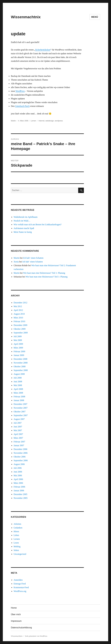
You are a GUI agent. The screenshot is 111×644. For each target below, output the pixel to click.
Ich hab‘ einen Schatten (33, 258)
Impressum (16, 621)
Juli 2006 (18, 468)
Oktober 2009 (19, 329)
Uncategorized (20, 554)
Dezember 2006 (20, 449)
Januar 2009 (19, 355)
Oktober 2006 (19, 457)
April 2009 (18, 344)
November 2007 (21, 408)
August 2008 (19, 374)
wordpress (59, 121)
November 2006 (21, 453)
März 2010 (18, 318)
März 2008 (18, 393)
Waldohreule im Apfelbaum (25, 217)
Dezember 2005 (20, 494)
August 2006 (19, 464)
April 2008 (18, 389)
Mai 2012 (18, 306)
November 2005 (21, 498)
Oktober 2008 (19, 366)
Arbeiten (17, 524)
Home (14, 608)
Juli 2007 (18, 423)
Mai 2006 (18, 475)
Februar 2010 (19, 321)
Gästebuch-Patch (22, 106)
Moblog (17, 546)
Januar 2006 (19, 491)
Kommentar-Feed (21, 587)
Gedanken (18, 528)
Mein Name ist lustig (23, 232)
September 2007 (21, 415)
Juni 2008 (18, 382)
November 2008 (21, 363)
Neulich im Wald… (22, 221)
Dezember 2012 (20, 303)
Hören (16, 531)
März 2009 (18, 348)
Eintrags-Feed (20, 584)
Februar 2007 (19, 442)
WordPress (20, 91)
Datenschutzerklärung (21, 628)
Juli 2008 (18, 378)
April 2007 (18, 434)
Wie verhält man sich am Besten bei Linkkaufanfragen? (37, 224)
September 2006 (21, 460)
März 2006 (18, 483)
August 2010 (19, 314)
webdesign (50, 121)
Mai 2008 (18, 385)
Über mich (16, 614)
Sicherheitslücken (43, 50)
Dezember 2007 (20, 404)
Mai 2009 (18, 340)
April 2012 (18, 310)
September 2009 (21, 333)
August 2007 (19, 419)
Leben (16, 535)
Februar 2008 (19, 397)
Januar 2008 (19, 400)
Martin (13, 121)
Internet (42, 121)
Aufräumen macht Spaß (24, 228)
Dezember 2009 (20, 325)
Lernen (33, 121)
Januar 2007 (19, 445)
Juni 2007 (18, 427)
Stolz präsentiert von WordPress (36, 636)
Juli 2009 (18, 336)
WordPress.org (20, 591)
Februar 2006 (19, 487)
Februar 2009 (19, 351)
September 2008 (21, 370)
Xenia (16, 262)
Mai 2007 (18, 430)
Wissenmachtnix (26, 17)
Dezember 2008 (20, 359)
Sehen (16, 550)
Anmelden (18, 580)
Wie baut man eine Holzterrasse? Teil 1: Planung (44, 273)
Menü (95, 17)
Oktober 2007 (19, 412)
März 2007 (18, 438)
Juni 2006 (18, 472)
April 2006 (18, 479)
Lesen (16, 543)
